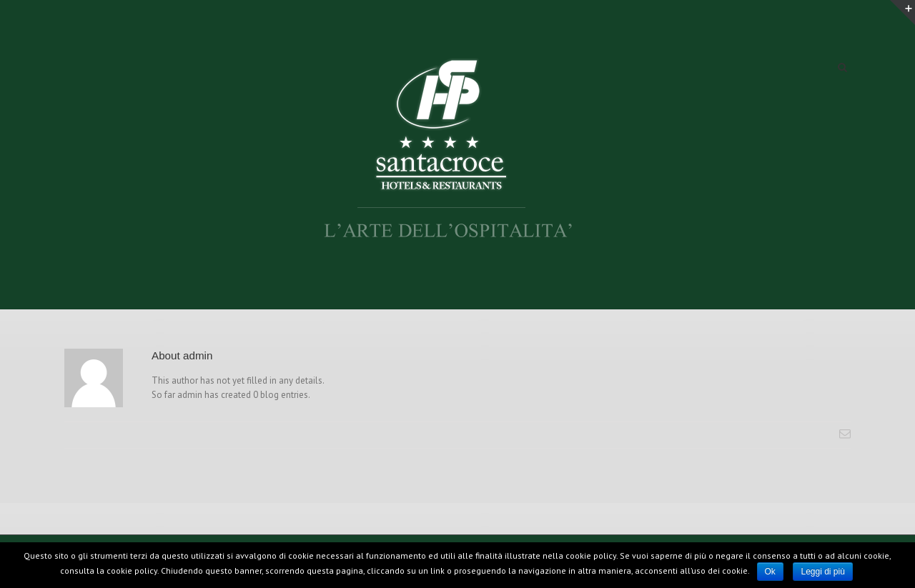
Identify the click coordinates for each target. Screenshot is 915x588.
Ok (770, 572)
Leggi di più (822, 572)
